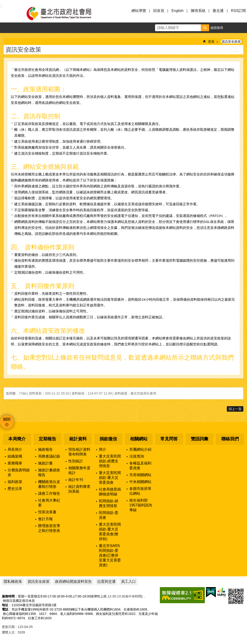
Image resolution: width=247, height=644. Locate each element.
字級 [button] (231, 28)
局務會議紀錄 (49, 456)
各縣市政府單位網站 (140, 491)
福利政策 (15, 482)
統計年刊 (76, 480)
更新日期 (8, 627)
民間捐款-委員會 (109, 515)
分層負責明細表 (19, 472)
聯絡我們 (230, 439)
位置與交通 (106, 582)
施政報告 (45, 449)
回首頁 (159, 11)
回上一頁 (235, 409)
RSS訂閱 (238, 11)
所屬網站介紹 (140, 449)
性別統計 (76, 461)
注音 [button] (240, 49)
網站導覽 (139, 11)
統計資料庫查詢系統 (79, 489)
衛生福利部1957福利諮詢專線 (141, 505)
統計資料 (78, 439)
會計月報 (45, 519)
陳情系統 (198, 11)
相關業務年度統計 (79, 470)
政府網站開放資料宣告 (73, 582)
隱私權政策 (13, 582)
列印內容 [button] (233, 49)
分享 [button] (242, 28)
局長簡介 (15, 449)
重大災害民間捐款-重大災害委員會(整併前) (110, 532)
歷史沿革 (15, 489)
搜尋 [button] (205, 28)
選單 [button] (9, 13)
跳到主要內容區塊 (2, 2)
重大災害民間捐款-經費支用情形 (110, 461)
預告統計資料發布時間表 (79, 452)
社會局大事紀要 (49, 503)
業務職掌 (15, 463)
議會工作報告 (49, 493)
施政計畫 (45, 463)
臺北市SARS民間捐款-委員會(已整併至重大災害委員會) (110, 555)
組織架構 (15, 456)
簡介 (103, 449)
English (178, 11)
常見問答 (169, 439)
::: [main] (5, 37)
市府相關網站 (140, 475)
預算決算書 (47, 512)
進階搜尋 (217, 28)
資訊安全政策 (231, 42)
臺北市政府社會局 (64, 13)
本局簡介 (17, 439)
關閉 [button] (7, 419)
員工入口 (128, 582)
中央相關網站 (140, 482)
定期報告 (47, 439)
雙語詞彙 (200, 439)
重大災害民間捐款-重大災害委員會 (110, 478)
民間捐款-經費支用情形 (109, 503)
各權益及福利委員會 (140, 466)
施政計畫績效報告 (49, 472)
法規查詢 (137, 456)
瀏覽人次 (8, 632)
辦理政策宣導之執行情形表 (49, 528)
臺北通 (218, 11)
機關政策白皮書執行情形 (49, 484)
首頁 (211, 42)
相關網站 (139, 439)
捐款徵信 (108, 439)
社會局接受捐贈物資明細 (110, 492)
